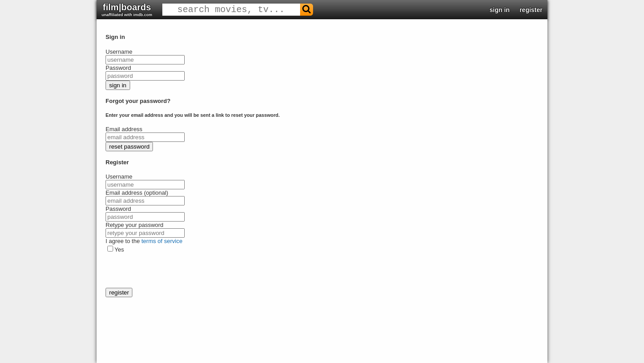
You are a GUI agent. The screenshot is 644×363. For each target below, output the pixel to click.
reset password (129, 147)
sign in (500, 10)
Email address (124, 129)
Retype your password (134, 225)
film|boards (127, 10)
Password (118, 68)
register (531, 10)
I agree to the (144, 241)
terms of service (162, 241)
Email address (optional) (137, 193)
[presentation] (174, 270)
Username (119, 52)
